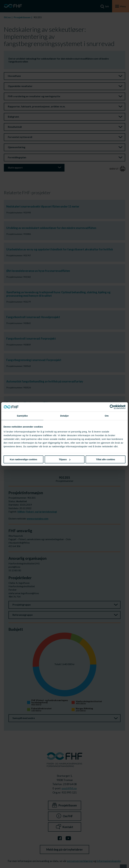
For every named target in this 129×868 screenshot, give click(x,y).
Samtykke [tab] (22, 416)
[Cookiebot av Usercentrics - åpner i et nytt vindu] (112, 407)
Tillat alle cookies (106, 459)
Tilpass (65, 459)
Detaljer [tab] (64, 416)
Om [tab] (107, 416)
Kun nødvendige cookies (24, 459)
